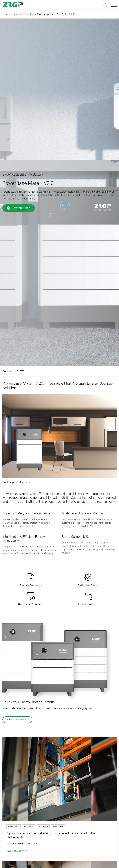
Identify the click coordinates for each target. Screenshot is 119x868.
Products (15, 14)
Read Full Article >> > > (18, 851)
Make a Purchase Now (17, 720)
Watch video (19, 208)
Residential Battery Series (35, 14)
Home (5, 14)
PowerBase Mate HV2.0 (62, 14)
